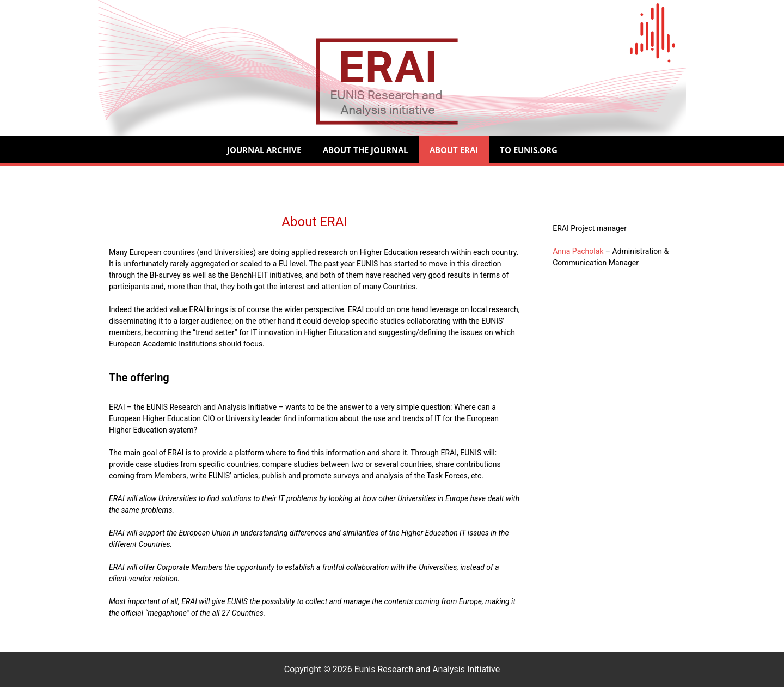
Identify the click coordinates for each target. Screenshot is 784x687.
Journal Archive (264, 150)
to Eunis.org (529, 150)
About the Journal (365, 150)
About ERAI (454, 150)
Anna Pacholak (578, 251)
